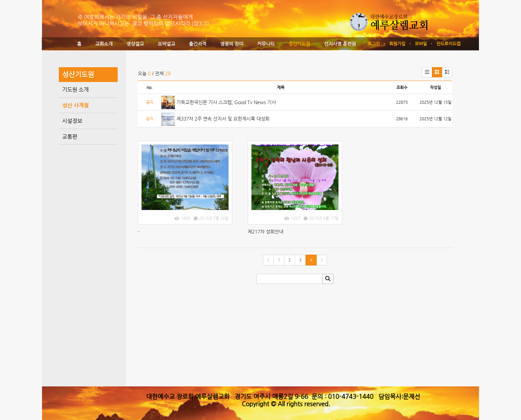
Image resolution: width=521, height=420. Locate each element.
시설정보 (72, 121)
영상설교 (135, 44)
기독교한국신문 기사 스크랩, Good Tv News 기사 (226, 102)
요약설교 (166, 44)
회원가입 (397, 44)
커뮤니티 (266, 44)
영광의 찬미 (232, 44)
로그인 (374, 44)
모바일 (421, 44)
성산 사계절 (75, 105)
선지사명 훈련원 (340, 44)
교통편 (70, 137)
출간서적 (198, 44)
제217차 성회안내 (266, 232)
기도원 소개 (75, 90)
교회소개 (104, 44)
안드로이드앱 (448, 44)
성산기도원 (299, 44)
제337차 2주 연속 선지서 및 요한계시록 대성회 (223, 119)
